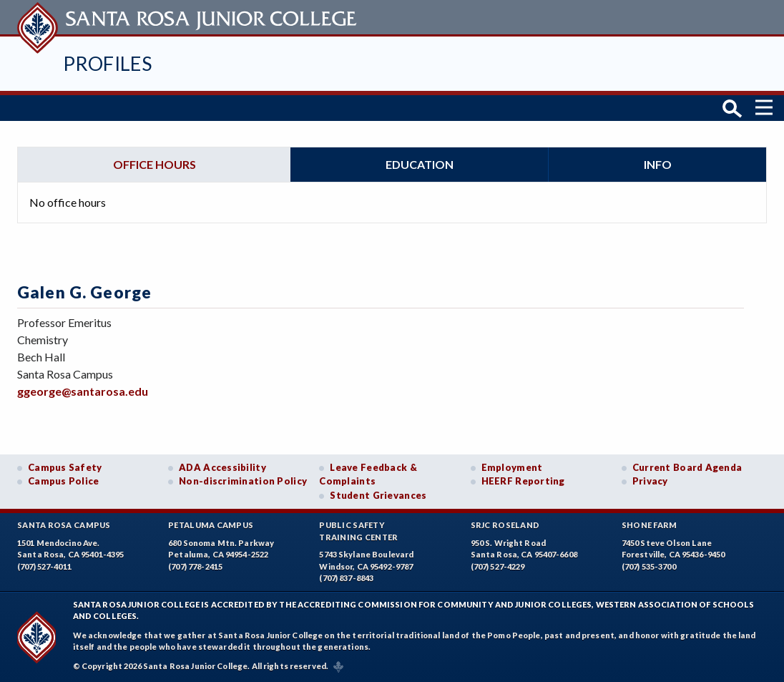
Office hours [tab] (155, 164)
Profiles (107, 63)
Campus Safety (65, 467)
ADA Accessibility (222, 467)
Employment (512, 467)
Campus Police (64, 481)
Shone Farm (650, 525)
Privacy (650, 481)
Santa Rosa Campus (64, 525)
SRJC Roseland (505, 525)
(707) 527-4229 (498, 566)
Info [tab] (658, 164)
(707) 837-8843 (346, 578)
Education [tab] (420, 164)
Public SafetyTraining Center (358, 531)
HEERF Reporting (523, 481)
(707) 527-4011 (44, 566)
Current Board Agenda (687, 467)
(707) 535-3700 (649, 566)
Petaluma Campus (211, 525)
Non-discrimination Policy (243, 481)
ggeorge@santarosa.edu (83, 391)
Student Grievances (378, 495)
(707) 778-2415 (195, 566)
